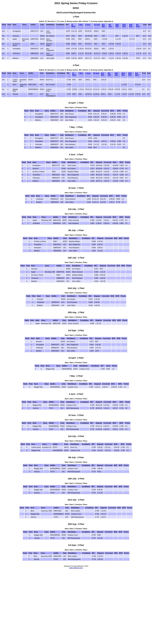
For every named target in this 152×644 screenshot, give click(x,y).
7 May (80, 25)
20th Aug (131, 25)
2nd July (103, 25)
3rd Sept (138, 25)
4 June (88, 25)
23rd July (124, 25)
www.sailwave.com (76, 568)
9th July (110, 25)
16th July (117, 25)
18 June (97, 25)
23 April (73, 25)
